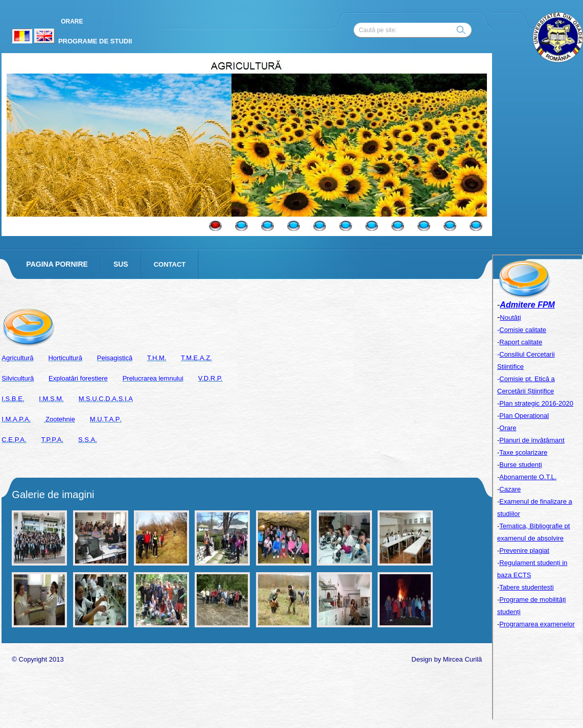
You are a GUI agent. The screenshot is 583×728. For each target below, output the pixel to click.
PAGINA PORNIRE (57, 264)
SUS (121, 264)
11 (476, 226)
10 (450, 226)
